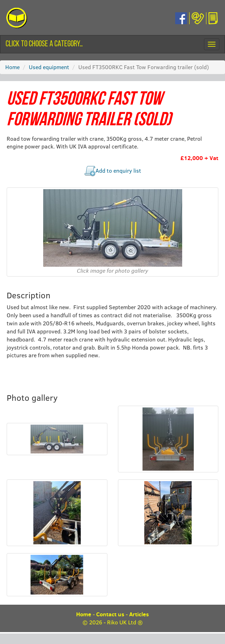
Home (12, 67)
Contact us (110, 614)
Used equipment (49, 67)
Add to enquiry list (118, 170)
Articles (139, 614)
